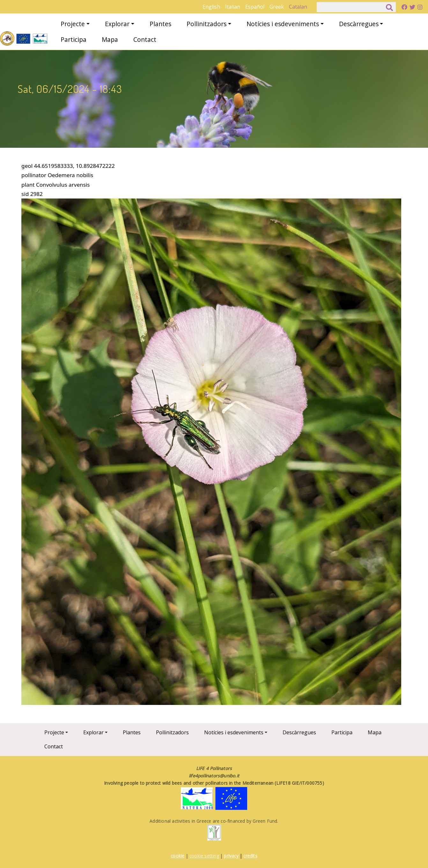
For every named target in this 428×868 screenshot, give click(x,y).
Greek (277, 7)
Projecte (73, 24)
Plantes (160, 24)
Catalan (298, 7)
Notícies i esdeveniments (283, 24)
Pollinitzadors (207, 24)
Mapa (110, 39)
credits (250, 856)
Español (255, 7)
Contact (145, 39)
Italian (233, 7)
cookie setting (204, 856)
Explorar (117, 24)
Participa (74, 39)
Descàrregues (359, 24)
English (211, 7)
